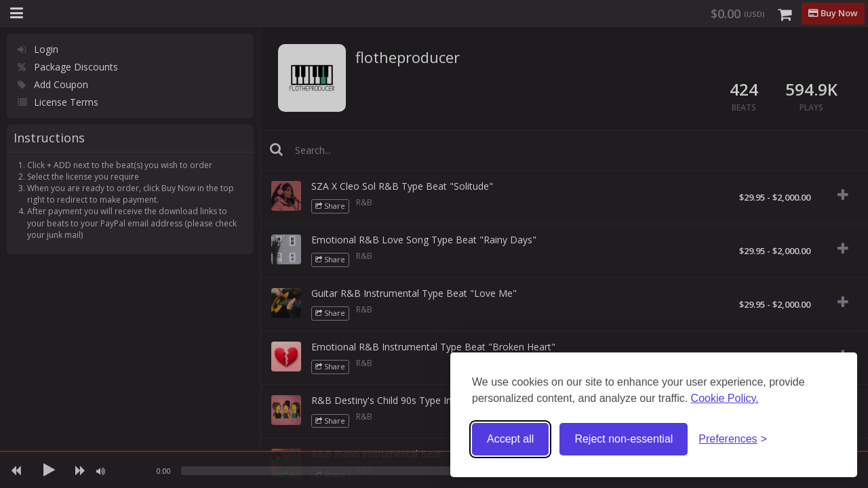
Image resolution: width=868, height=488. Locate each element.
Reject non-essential (624, 439)
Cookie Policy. (725, 398)
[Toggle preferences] (733, 440)
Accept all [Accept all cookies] (510, 439)
